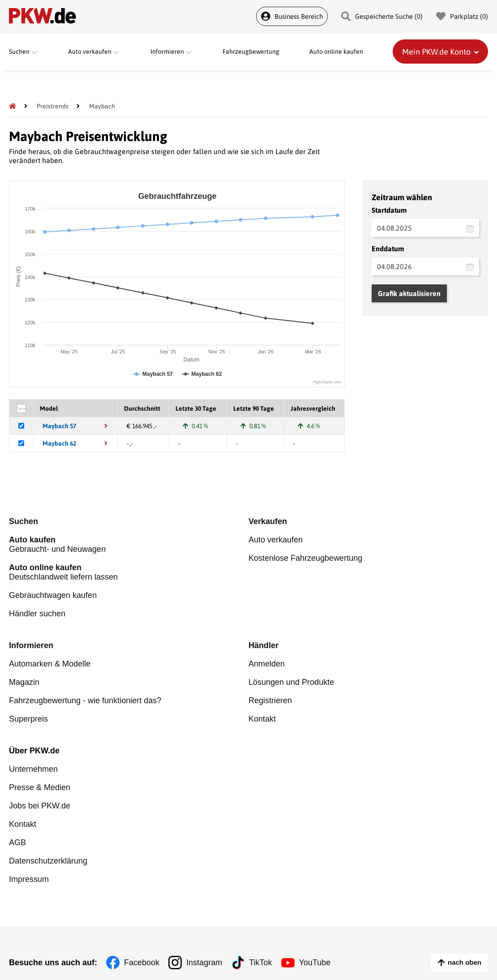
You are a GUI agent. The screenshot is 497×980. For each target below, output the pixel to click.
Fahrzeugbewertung (251, 52)
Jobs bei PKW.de (40, 806)
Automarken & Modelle (50, 664)
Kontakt (262, 719)
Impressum (29, 879)
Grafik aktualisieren (409, 293)
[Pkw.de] (13, 106)
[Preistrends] (53, 106)
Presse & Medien (40, 787)
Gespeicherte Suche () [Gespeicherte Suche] (382, 16)
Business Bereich (292, 16)
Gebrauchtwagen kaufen (53, 595)
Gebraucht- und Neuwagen (129, 544)
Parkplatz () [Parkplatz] (462, 16)
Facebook (142, 963)
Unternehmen (33, 769)
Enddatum (388, 249)
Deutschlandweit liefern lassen (129, 572)
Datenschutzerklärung (48, 861)
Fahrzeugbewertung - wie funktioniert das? (85, 701)
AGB (17, 842)
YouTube (315, 963)
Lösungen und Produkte (291, 682)
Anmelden (267, 664)
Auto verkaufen (276, 540)
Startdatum (389, 210)
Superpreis (28, 719)
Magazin (24, 682)
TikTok (260, 963)
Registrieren (270, 701)
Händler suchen (37, 614)
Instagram (204, 963)
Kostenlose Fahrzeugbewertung (305, 558)
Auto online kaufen (336, 52)
